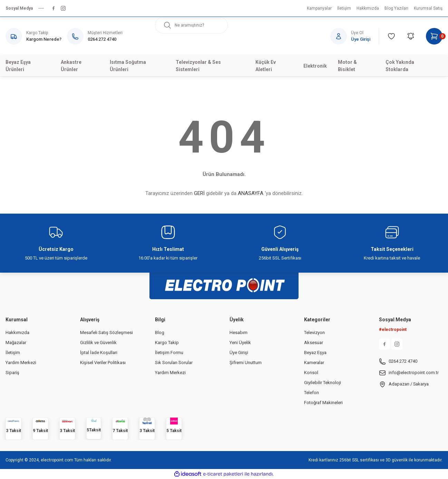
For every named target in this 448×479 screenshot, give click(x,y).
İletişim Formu (169, 353)
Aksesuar (314, 343)
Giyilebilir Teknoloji (323, 383)
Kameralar (314, 363)
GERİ (199, 193)
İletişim (13, 353)
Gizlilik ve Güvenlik (98, 343)
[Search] (191, 25)
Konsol (311, 373)
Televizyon (314, 333)
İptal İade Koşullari (99, 353)
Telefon (311, 393)
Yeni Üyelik (240, 343)
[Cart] (434, 36)
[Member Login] (355, 36)
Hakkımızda (17, 333)
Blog (160, 333)
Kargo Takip (167, 343)
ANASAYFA (251, 193)
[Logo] (224, 282)
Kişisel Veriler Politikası (103, 363)
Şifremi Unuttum (246, 363)
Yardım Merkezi (21, 363)
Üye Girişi (239, 353)
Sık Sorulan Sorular (174, 363)
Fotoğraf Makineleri (323, 403)
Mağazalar (16, 343)
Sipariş (12, 373)
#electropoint (393, 330)
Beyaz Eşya (315, 353)
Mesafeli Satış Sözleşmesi (106, 333)
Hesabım (238, 333)
